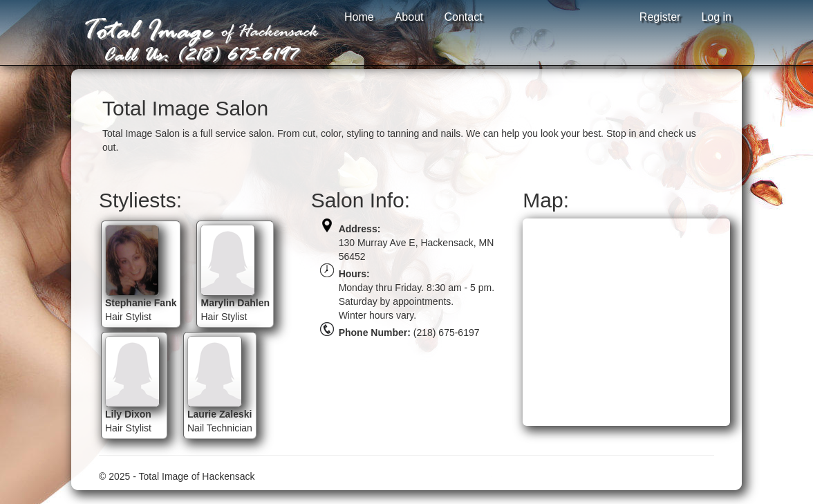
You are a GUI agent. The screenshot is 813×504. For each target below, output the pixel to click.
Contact (464, 17)
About (409, 17)
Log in (716, 17)
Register (660, 17)
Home (359, 17)
